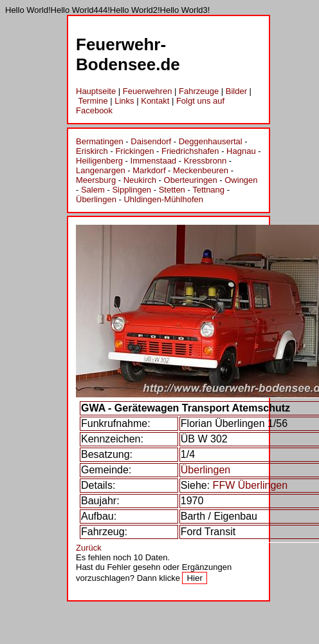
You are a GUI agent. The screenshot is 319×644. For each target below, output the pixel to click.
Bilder (236, 91)
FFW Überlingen (250, 485)
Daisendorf (151, 141)
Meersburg (96, 180)
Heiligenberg (99, 161)
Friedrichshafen (190, 151)
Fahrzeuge (199, 91)
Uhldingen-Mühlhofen (163, 199)
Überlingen (96, 199)
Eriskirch (92, 151)
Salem (93, 190)
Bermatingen (100, 141)
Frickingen (134, 151)
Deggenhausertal (211, 141)
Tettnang (208, 190)
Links (124, 101)
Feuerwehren (148, 91)
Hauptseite (96, 91)
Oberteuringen (191, 180)
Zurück (89, 548)
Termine (93, 101)
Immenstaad (154, 161)
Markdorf (149, 170)
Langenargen (101, 170)
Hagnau (241, 151)
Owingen (241, 180)
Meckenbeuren (201, 170)
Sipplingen (132, 190)
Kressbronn (205, 161)
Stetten (172, 190)
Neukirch (140, 180)
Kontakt (155, 101)
